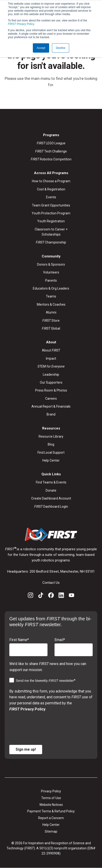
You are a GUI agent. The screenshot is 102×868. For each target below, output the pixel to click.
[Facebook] (51, 596)
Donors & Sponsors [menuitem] (51, 264)
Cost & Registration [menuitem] (51, 189)
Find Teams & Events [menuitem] (51, 482)
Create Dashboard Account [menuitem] (51, 498)
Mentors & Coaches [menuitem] (51, 304)
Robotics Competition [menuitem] (51, 159)
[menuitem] (51, 366)
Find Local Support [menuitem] (51, 453)
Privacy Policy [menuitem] (51, 791)
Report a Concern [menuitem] (51, 818)
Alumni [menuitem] (51, 312)
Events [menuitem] (51, 197)
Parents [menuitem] (51, 280)
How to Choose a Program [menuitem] (51, 181)
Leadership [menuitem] (51, 375)
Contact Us (51, 583)
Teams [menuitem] (51, 296)
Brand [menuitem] (51, 414)
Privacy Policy (21, 24)
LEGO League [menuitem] (51, 143)
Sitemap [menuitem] (51, 831)
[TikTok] (41, 596)
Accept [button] (41, 48)
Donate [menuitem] (51, 490)
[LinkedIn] (61, 596)
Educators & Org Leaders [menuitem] (51, 288)
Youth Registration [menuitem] (51, 221)
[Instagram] (31, 596)
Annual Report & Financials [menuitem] (51, 406)
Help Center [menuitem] (51, 460)
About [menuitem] (51, 350)
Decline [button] (61, 48)
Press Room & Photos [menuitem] (51, 390)
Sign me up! (26, 749)
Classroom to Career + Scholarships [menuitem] (51, 232)
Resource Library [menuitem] (51, 436)
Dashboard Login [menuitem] (51, 507)
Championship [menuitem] (51, 242)
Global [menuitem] (51, 328)
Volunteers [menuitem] (51, 272)
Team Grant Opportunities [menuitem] (51, 205)
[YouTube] (71, 596)
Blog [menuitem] (51, 444)
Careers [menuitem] (51, 399)
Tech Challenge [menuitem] (51, 151)
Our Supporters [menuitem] (51, 382)
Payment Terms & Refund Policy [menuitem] (51, 811)
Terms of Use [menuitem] (51, 798)
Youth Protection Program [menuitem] (51, 213)
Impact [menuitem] (51, 358)
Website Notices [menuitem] (51, 805)
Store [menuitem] (51, 321)
